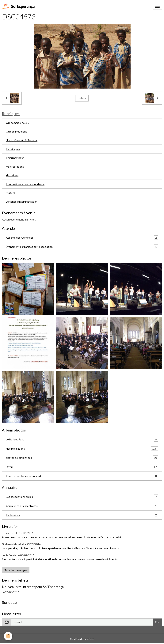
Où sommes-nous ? (17, 131)
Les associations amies (82, 497)
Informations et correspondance (25, 184)
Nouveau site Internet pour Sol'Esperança (33, 587)
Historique (12, 175)
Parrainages (13, 149)
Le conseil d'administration (22, 202)
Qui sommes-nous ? (18, 123)
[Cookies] (8, 636)
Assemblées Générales (82, 238)
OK (157, 622)
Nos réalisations (82, 449)
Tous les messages (16, 570)
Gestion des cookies (82, 639)
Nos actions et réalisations (22, 140)
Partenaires (82, 515)
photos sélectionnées (82, 458)
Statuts (10, 193)
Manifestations (15, 167)
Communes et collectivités (82, 506)
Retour (82, 98)
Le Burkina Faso (82, 439)
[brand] (18, 6)
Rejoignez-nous (15, 158)
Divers (82, 467)
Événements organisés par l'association (82, 247)
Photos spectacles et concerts (82, 476)
